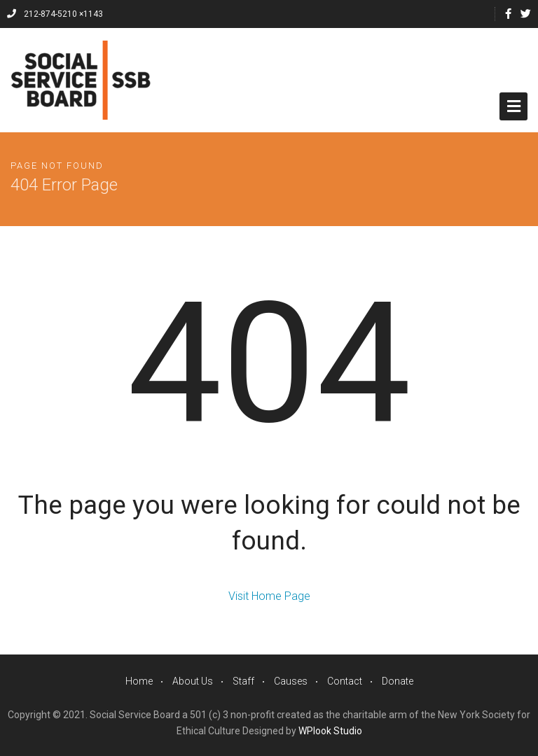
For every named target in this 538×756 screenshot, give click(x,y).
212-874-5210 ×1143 (55, 14)
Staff (243, 681)
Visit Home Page (269, 596)
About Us (193, 681)
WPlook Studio (330, 731)
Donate (398, 681)
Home (139, 681)
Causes (291, 681)
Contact (345, 681)
